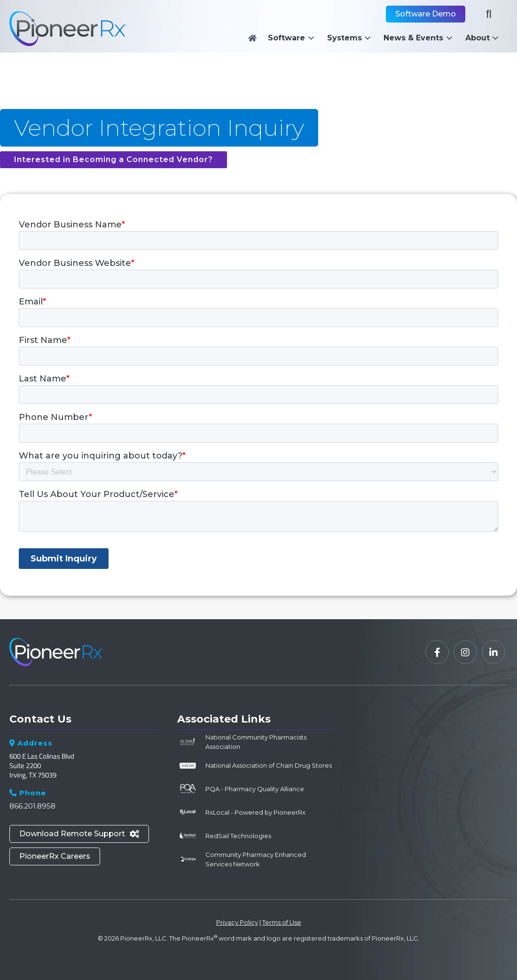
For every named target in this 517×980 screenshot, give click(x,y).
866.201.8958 (32, 806)
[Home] (252, 38)
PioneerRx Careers (55, 856)
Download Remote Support (79, 834)
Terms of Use (282, 922)
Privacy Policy (237, 922)
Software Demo (426, 14)
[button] (294, 38)
